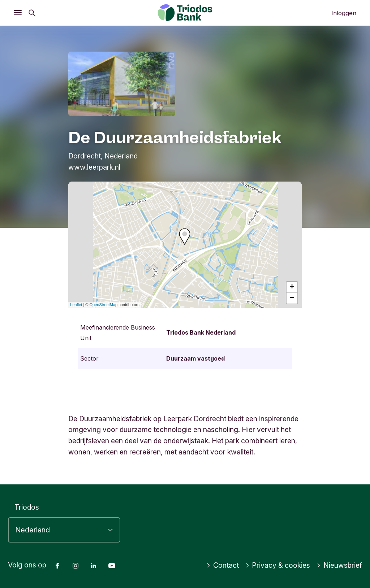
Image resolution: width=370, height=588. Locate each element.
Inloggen (344, 13)
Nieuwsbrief (339, 565)
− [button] (292, 298)
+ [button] (292, 287)
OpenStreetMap (104, 305)
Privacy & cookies (278, 565)
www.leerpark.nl (94, 167)
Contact (223, 565)
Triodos (27, 507)
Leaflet (76, 305)
